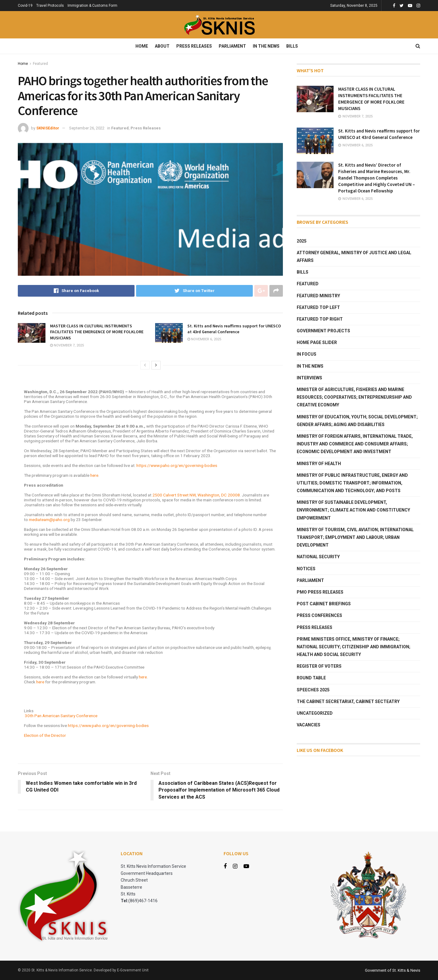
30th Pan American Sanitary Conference (61, 716)
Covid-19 (25, 6)
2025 (302, 241)
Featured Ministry (318, 296)
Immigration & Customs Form (92, 6)
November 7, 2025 (67, 345)
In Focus (307, 354)
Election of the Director (45, 735)
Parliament (232, 46)
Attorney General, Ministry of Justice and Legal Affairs (354, 257)
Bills (292, 46)
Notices (306, 569)
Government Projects (323, 331)
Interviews (309, 378)
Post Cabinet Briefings (324, 604)
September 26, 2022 (87, 128)
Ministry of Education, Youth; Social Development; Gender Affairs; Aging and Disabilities (357, 421)
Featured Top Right (320, 319)
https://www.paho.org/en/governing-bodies (177, 465)
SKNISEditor (48, 128)
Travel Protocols (50, 6)
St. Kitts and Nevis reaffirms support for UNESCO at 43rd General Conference (234, 329)
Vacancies (309, 725)
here (94, 475)
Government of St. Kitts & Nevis (393, 970)
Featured (40, 64)
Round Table (311, 678)
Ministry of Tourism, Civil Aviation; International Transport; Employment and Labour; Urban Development (355, 537)
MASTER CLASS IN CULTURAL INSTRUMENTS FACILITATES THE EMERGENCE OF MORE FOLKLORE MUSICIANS (97, 332)
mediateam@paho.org (49, 520)
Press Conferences (319, 615)
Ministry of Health (319, 464)
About (162, 46)
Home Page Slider (317, 342)
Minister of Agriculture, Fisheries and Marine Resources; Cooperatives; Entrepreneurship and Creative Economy (354, 397)
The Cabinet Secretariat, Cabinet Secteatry (348, 701)
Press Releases (194, 46)
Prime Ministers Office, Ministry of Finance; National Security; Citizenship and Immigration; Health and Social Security (354, 647)
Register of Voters (319, 666)
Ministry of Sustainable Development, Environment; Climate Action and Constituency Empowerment (353, 510)
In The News (266, 46)
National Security (318, 557)
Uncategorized (315, 713)
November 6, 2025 (204, 339)
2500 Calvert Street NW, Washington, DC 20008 (196, 495)
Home (142, 46)
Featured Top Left (318, 307)
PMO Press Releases (320, 592)
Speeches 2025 (313, 690)
